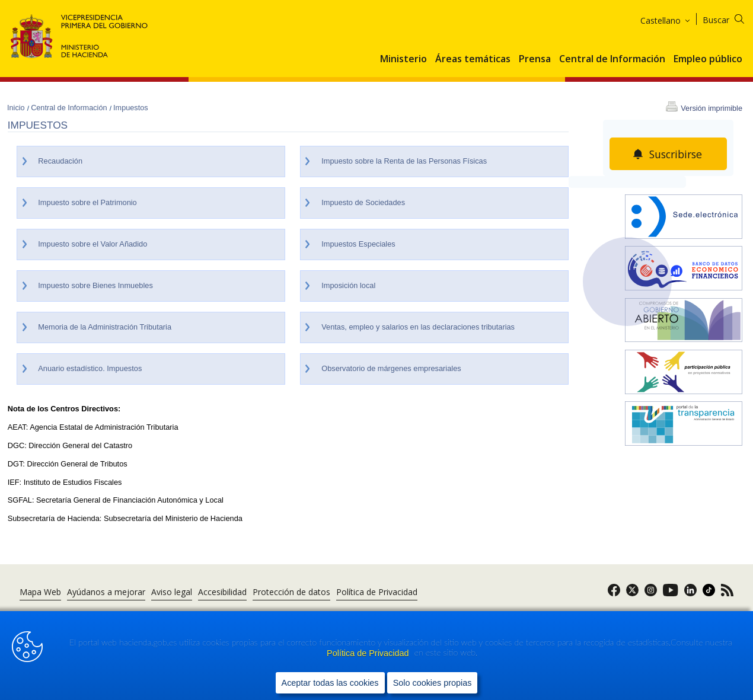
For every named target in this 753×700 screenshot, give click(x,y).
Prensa (535, 59)
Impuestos (131, 108)
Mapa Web (40, 592)
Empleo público (708, 59)
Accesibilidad (222, 592)
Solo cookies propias (433, 683)
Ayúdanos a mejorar (106, 592)
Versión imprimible (711, 108)
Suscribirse (676, 154)
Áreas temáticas (473, 59)
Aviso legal (172, 592)
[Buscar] (731, 18)
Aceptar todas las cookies (330, 683)
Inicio (17, 108)
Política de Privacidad (369, 653)
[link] (614, 594)
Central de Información (612, 59)
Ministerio (403, 59)
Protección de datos (291, 592)
